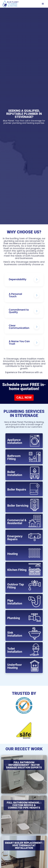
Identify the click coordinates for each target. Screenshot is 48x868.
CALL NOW (24, 398)
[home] (10, 4)
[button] (43, 4)
